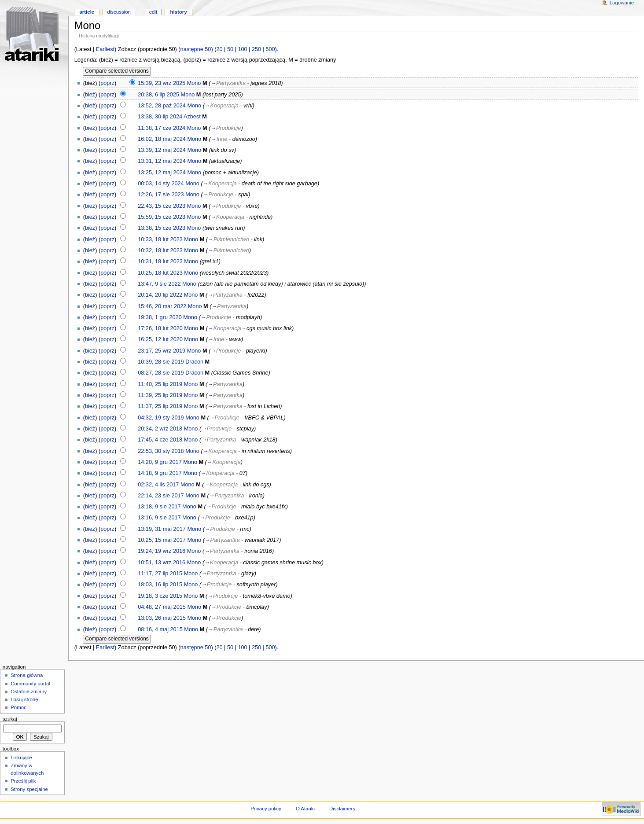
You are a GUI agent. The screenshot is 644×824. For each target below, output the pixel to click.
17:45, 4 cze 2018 (160, 440)
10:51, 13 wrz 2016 (162, 563)
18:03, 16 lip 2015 (160, 585)
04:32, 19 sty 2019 (161, 418)
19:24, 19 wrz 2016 (162, 551)
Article (87, 12)
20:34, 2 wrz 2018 (160, 429)
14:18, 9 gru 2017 (160, 473)
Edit (153, 12)
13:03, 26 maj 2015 (162, 618)
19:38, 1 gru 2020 (160, 317)
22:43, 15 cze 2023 (162, 206)
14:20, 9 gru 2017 (160, 462)
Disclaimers (342, 809)
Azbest (192, 117)
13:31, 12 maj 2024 (162, 161)
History (178, 12)
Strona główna (27, 675)
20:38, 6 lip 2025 (158, 95)
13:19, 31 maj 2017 (162, 529)
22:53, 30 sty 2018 (161, 451)
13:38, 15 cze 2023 (162, 228)
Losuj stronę (24, 699)
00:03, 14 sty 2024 (161, 184)
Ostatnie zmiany (29, 692)
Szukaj (10, 719)
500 (270, 49)
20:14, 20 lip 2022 (160, 295)
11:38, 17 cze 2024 (162, 128)
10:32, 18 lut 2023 (160, 250)
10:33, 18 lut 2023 (160, 239)
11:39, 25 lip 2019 (160, 395)
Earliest (105, 49)
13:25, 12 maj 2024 (162, 173)
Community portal (30, 684)
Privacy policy (266, 809)
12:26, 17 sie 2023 (161, 195)
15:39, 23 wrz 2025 (162, 83)
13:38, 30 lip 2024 (160, 117)
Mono (194, 83)
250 (256, 49)
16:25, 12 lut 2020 (160, 339)
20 (219, 49)
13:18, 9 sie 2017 (159, 507)
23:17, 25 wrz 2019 (162, 351)
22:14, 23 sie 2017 (161, 496)
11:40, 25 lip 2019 (160, 384)
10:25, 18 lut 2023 (160, 273)
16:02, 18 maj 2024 (162, 139)
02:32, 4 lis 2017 (158, 485)
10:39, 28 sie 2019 (161, 362)
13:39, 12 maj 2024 (162, 150)
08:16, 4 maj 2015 (160, 629)
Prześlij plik (23, 781)
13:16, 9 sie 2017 (159, 518)
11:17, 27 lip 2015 (160, 574)
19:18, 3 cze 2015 (160, 596)
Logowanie (622, 3)
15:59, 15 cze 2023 (162, 217)
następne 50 (196, 49)
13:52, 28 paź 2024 (162, 106)
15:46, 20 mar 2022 (162, 306)
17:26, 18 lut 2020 (160, 328)
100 (242, 49)
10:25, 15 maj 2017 (162, 540)
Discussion (119, 12)
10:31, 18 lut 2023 (160, 261)
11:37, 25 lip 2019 (160, 406)
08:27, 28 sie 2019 (161, 373)
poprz (107, 83)
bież (90, 95)
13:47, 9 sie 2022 (159, 284)
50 (230, 49)
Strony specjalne (29, 789)
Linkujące (21, 758)
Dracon (194, 362)
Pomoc (18, 707)
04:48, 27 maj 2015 (162, 607)
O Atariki (305, 809)
